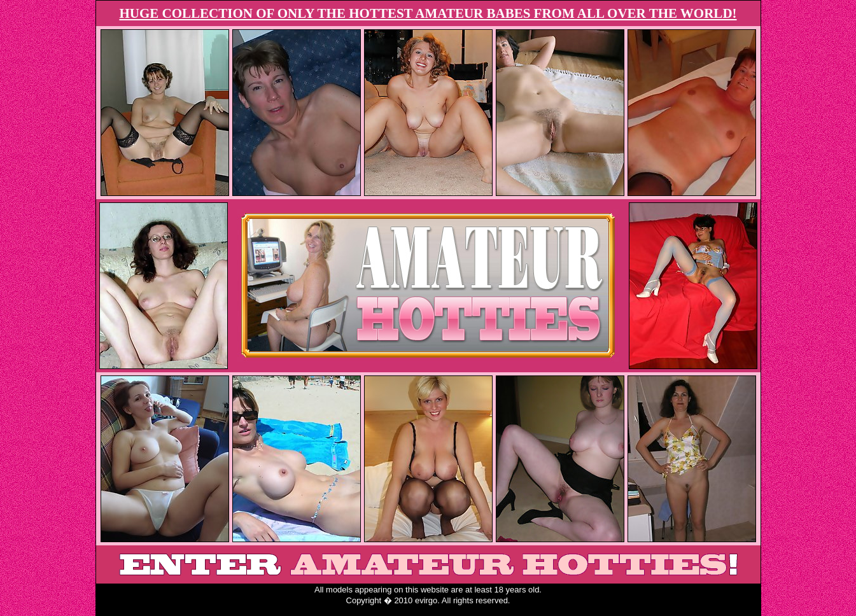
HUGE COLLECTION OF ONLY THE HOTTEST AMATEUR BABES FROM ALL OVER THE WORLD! (428, 13)
